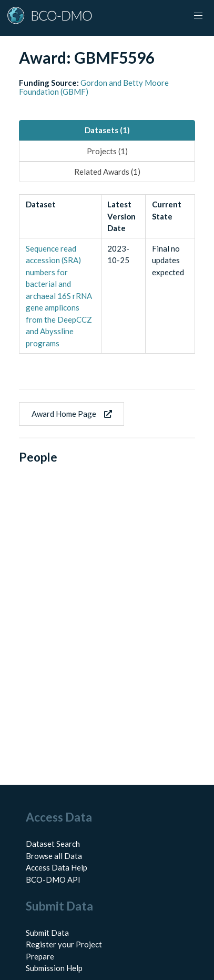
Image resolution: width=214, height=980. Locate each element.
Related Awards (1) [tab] (107, 172)
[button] (198, 16)
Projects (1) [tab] (107, 151)
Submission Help (54, 968)
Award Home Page (72, 414)
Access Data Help (57, 867)
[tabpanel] (107, 274)
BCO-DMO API (53, 879)
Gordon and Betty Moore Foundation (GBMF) (94, 87)
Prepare (40, 956)
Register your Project (64, 944)
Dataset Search (53, 844)
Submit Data (47, 933)
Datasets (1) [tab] (107, 130)
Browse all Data (54, 856)
